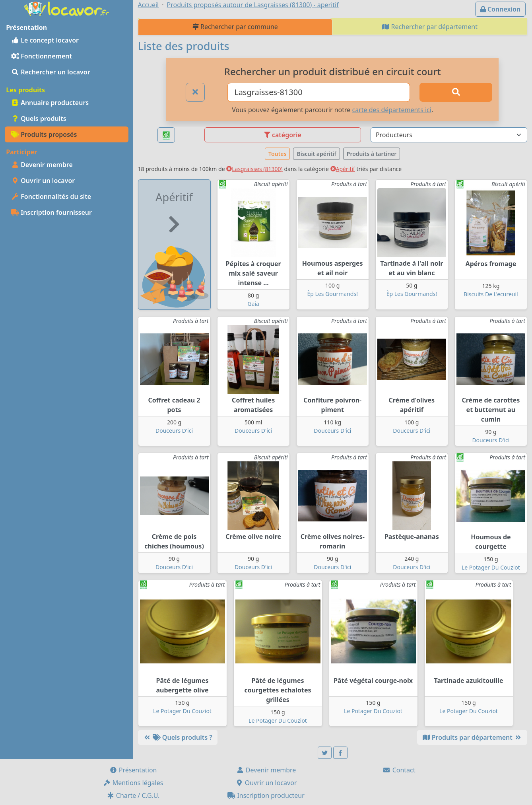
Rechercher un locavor (51, 72)
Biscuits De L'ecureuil (491, 294)
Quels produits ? (178, 737)
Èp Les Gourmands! (333, 294)
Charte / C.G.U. (133, 795)
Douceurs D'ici (174, 431)
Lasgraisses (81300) (254, 169)
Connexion (500, 9)
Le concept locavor (45, 40)
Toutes (277, 154)
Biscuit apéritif (316, 154)
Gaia (253, 304)
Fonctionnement (42, 56)
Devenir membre (42, 165)
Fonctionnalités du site (51, 196)
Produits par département (472, 737)
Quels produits (39, 119)
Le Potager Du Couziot (491, 567)
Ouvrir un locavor (43, 181)
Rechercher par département (430, 27)
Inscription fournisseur (51, 212)
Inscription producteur (266, 795)
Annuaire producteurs (50, 103)
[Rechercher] (456, 92)
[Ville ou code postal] (319, 92)
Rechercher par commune (235, 27)
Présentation (133, 770)
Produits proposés (44, 134)
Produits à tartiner (372, 154)
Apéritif (343, 169)
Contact (399, 770)
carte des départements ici (392, 110)
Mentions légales (133, 783)
